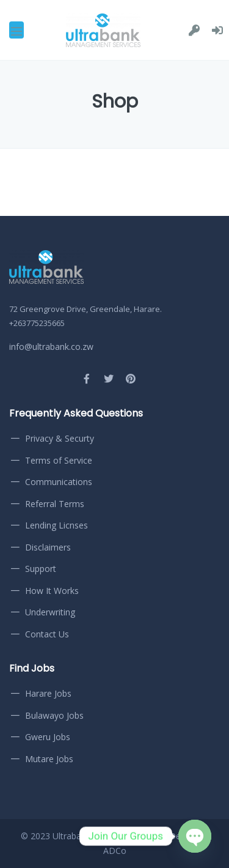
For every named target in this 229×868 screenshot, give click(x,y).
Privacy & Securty (60, 438)
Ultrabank (71, 836)
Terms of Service (59, 460)
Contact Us (47, 634)
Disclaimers (48, 547)
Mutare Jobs (49, 759)
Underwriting (50, 612)
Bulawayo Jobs (54, 715)
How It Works (52, 591)
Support (41, 569)
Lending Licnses (56, 525)
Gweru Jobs (48, 737)
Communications (59, 482)
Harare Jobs (48, 693)
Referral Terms (55, 504)
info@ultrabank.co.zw (51, 347)
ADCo (115, 851)
